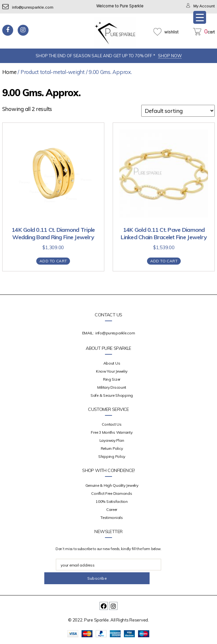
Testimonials (112, 517)
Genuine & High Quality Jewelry (112, 485)
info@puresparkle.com (28, 8)
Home (9, 72)
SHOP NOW (170, 56)
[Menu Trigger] (200, 17)
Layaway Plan (112, 440)
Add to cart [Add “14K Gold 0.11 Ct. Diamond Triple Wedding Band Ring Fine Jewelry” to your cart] (53, 261)
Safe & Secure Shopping (112, 395)
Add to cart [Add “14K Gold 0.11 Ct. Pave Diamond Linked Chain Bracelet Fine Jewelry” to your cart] (164, 261)
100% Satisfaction (112, 501)
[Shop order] (178, 111)
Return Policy (112, 448)
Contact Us (112, 424)
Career (112, 509)
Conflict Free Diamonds (112, 493)
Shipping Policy (112, 456)
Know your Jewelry (112, 371)
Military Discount (112, 387)
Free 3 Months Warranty (112, 432)
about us (112, 363)
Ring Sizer (112, 379)
